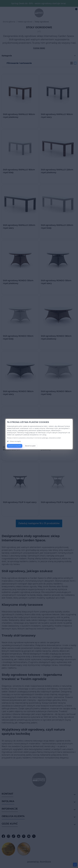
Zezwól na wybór (30, 446)
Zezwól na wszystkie (15, 446)
